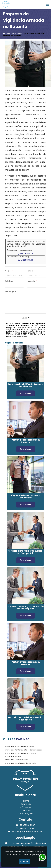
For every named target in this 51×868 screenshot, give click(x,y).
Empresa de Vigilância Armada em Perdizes (26, 385)
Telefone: (10, 281)
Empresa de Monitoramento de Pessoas (21, 753)
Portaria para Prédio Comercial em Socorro (25, 719)
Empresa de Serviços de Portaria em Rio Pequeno (26, 608)
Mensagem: (11, 291)
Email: (31, 271)
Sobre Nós (26, 804)
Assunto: (32, 281)
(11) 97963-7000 (26, 253)
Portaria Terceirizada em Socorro (26, 441)
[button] (47, 4)
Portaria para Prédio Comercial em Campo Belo (25, 552)
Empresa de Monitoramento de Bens (19, 747)
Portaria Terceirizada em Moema (26, 663)
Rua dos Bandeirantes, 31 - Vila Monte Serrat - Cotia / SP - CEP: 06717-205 (26, 845)
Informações (26, 814)
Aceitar (24, 862)
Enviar (26, 318)
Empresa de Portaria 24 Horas (16, 760)
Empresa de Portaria (13, 756)
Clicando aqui (26, 260)
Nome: (9, 271)
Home (26, 801)
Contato (26, 810)
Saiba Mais (26, 393)
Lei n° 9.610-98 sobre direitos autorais (25, 336)
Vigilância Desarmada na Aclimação (26, 496)
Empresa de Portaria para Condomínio (20, 763)
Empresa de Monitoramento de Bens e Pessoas (23, 750)
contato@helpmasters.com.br (27, 832)
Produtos (26, 807)
